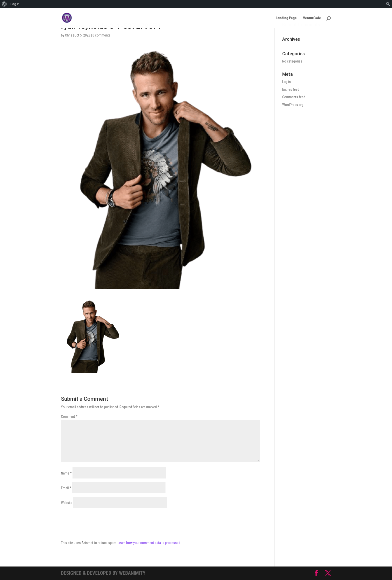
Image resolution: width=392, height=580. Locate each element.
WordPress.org (293, 105)
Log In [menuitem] (15, 4)
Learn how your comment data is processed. (149, 543)
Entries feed (291, 89)
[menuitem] (4, 4)
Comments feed (294, 97)
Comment (69, 416)
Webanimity (132, 573)
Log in (286, 82)
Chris (69, 35)
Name (66, 473)
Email (66, 488)
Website (67, 503)
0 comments (101, 35)
